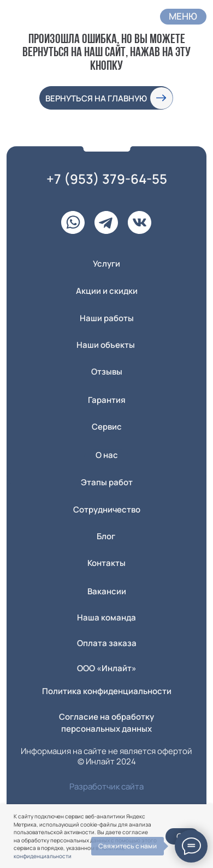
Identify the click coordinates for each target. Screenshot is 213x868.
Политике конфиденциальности (69, 852)
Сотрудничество (107, 509)
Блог (106, 536)
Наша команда (106, 617)
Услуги (106, 263)
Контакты (106, 563)
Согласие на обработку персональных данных (106, 723)
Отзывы (107, 371)
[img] (30, 15)
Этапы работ (107, 482)
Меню (183, 16)
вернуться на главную (96, 98)
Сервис (107, 426)
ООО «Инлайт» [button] (107, 668)
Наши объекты (106, 345)
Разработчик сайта (106, 786)
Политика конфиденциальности (107, 691)
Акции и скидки (107, 291)
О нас (107, 455)
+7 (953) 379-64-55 (107, 179)
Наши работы (107, 318)
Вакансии (107, 591)
